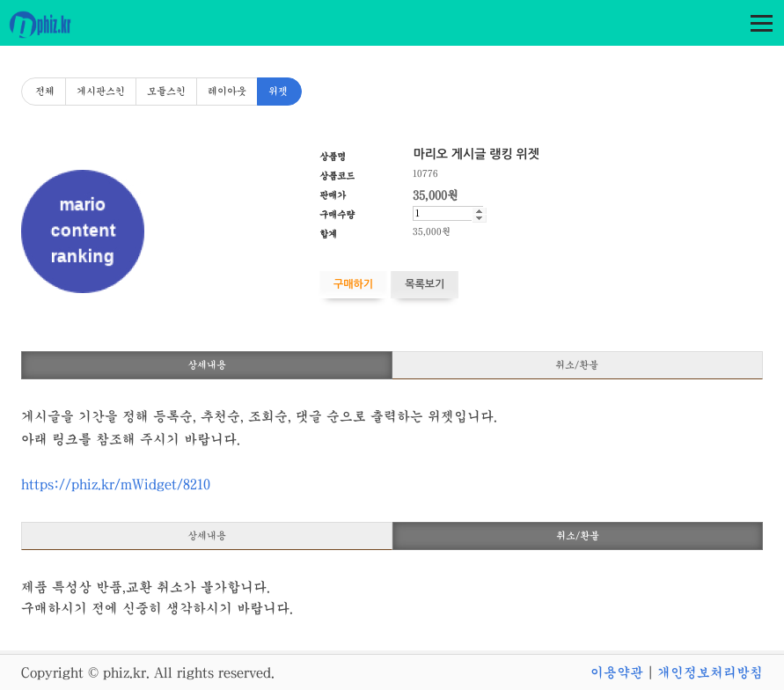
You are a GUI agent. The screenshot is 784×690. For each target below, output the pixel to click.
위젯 (278, 92)
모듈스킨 (166, 92)
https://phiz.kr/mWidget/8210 (116, 484)
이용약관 (617, 672)
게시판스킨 (101, 92)
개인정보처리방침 (710, 672)
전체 (45, 92)
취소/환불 (577, 365)
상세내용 (207, 365)
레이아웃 (227, 92)
